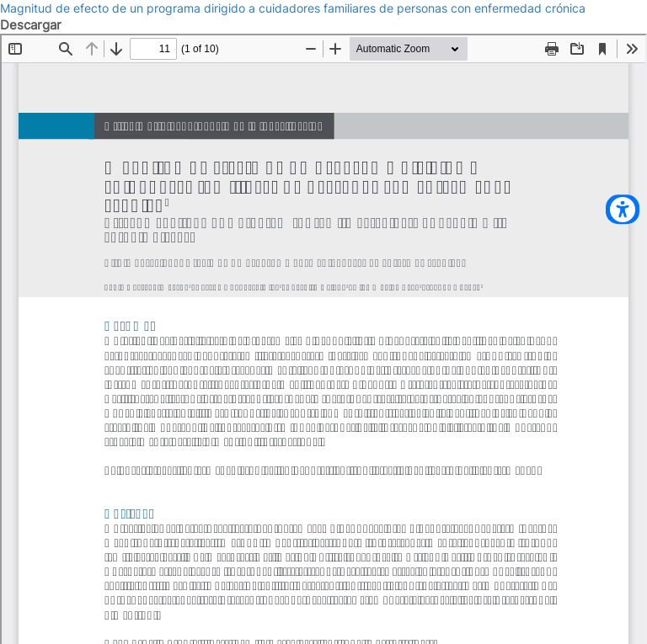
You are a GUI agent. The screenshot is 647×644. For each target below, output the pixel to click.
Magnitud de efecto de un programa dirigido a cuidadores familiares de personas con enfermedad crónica (293, 8)
